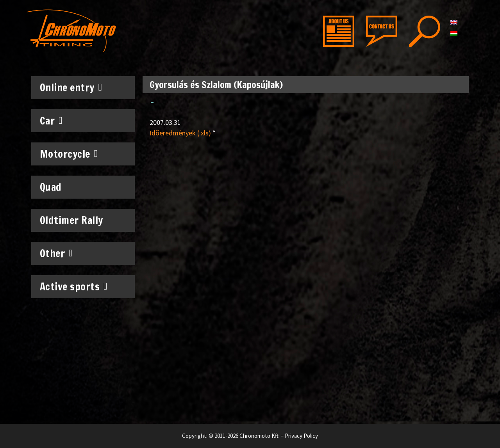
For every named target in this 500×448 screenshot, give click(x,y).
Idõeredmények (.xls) (180, 133)
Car (51, 121)
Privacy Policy (301, 436)
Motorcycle (69, 154)
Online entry (71, 87)
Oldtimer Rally (71, 220)
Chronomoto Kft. (260, 436)
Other (56, 253)
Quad (51, 187)
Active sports (74, 286)
